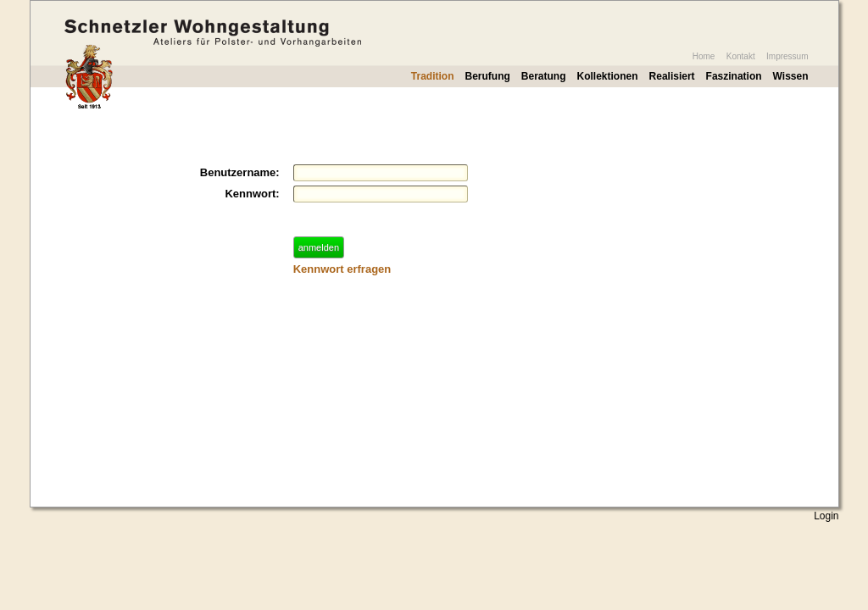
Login (826, 516)
